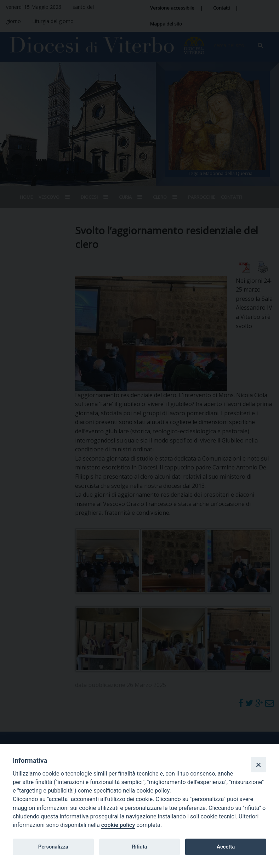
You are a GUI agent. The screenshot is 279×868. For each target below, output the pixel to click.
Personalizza (53, 847)
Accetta (226, 847)
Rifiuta (139, 847)
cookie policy (118, 825)
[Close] (258, 765)
